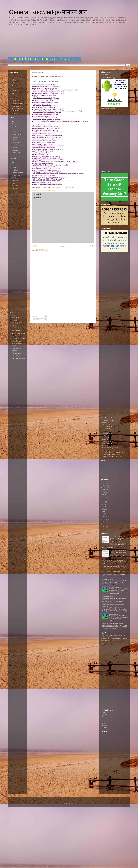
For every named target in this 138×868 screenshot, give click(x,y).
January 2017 (106, 427)
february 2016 (106, 420)
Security (14, 85)
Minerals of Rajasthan (18, 359)
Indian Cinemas (16, 348)
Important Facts (16, 320)
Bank (13, 75)
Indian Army (15, 88)
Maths (13, 124)
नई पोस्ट (35, 246)
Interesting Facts (17, 323)
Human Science (16, 142)
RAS (13, 93)
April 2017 (105, 439)
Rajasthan (15, 167)
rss (103, 721)
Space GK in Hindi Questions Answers (113, 624)
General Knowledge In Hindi (118, 551)
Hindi (13, 129)
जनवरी (104, 516)
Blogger (66, 804)
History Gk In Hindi (107, 597)
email (104, 723)
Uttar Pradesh (16, 178)
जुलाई (104, 502)
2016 (104, 520)
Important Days (16, 336)
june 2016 (105, 429)
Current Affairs (16, 153)
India (13, 165)
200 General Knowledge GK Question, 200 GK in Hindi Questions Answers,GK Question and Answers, (115, 562)
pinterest (105, 727)
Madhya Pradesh (17, 175)
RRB (13, 98)
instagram (105, 719)
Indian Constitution (17, 356)
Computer (15, 147)
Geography (15, 140)
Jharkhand (15, 186)
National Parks (16, 353)
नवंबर (104, 492)
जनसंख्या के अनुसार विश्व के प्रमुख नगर (111, 454)
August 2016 (106, 422)
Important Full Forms (18, 338)
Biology (14, 132)
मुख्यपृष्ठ (62, 246)
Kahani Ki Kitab (105, 74)
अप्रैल (104, 509)
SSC (13, 77)
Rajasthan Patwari (17, 103)
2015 (104, 522)
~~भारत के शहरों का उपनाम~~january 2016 (113, 452)
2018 (104, 485)
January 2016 (106, 431)
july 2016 (105, 425)
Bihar (13, 183)
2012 (104, 529)
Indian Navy (15, 113)
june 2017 (105, 437)
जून (103, 504)
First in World (16, 331)
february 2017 (40, 190)
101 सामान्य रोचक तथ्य (108, 450)
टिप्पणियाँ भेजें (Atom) (43, 250)
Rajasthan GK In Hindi (108, 579)
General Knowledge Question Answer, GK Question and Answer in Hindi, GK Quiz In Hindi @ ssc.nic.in (118, 539)
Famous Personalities (18, 333)
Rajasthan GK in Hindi (115, 587)
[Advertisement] (55, 41)
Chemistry (15, 150)
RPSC (13, 83)
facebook (105, 715)
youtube (104, 725)
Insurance (14, 90)
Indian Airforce (16, 106)
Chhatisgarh (15, 181)
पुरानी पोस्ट (91, 246)
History (14, 127)
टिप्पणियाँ (36, 320)
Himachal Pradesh (17, 173)
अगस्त (104, 499)
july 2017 (105, 435)
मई (103, 507)
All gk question (106, 444)
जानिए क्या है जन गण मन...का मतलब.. (111, 456)
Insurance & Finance (18, 134)
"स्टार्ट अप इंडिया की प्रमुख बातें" (109, 448)
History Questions (50, 190)
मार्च (103, 512)
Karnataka (15, 188)
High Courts (15, 328)
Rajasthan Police (17, 101)
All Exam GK (106, 442)
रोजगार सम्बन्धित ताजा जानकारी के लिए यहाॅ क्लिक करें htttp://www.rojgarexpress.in (113, 636)
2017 (104, 488)
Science (14, 121)
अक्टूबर (104, 495)
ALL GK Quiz (106, 446)
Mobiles (14, 325)
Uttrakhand (15, 170)
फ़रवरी (104, 514)
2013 (104, 527)
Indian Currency (16, 341)
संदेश (35, 317)
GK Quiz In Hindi (114, 614)
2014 (104, 524)
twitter (104, 713)
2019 (104, 483)
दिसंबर (104, 490)
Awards (14, 315)
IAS (13, 96)
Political (14, 145)
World (13, 162)
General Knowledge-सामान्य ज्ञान (48, 12)
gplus (104, 717)
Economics (15, 137)
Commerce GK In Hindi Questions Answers (114, 571)
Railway (14, 80)
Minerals (14, 351)
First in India (15, 318)
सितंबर (104, 497)
